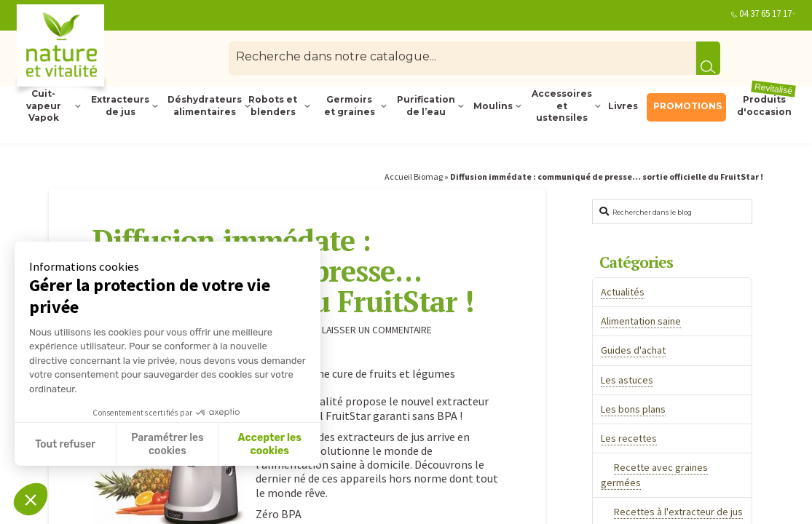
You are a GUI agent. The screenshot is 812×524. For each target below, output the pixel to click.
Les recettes (629, 438)
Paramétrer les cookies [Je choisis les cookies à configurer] (167, 444)
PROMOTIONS (687, 106)
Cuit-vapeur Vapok (44, 106)
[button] (31, 499)
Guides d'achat (633, 350)
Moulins (493, 106)
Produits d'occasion (766, 105)
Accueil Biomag (414, 176)
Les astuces (627, 380)
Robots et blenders (273, 106)
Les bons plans (633, 409)
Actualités (623, 292)
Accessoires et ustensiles (562, 106)
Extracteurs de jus (120, 106)
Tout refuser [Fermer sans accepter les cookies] (65, 444)
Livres (623, 106)
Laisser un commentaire (370, 330)
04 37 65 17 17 (765, 13)
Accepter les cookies (269, 444)
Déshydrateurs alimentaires (203, 106)
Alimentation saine (641, 321)
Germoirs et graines (350, 106)
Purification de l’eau (426, 106)
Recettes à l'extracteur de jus (678, 512)
